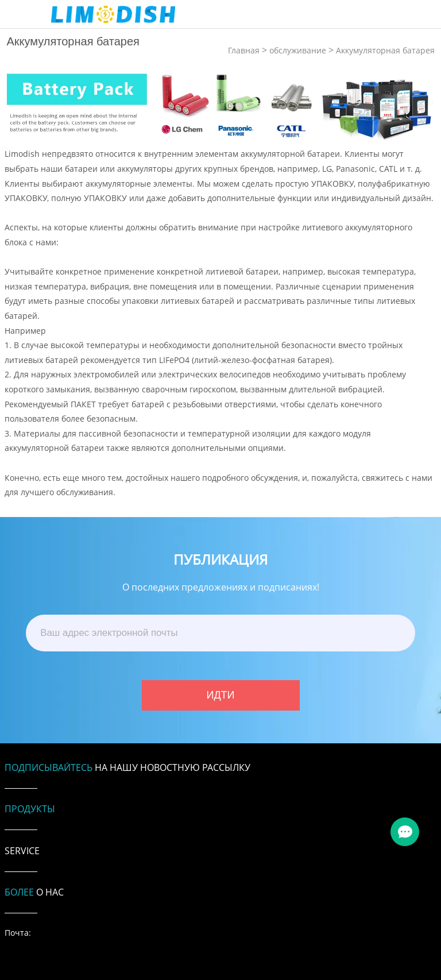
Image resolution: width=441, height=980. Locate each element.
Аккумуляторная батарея (385, 50)
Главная (244, 50)
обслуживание (298, 50)
